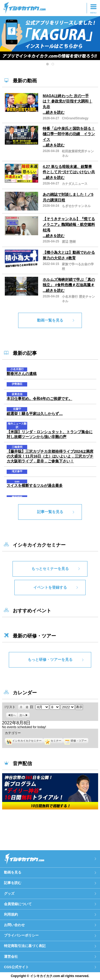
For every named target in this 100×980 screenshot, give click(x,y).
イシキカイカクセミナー (24, 741)
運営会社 (11, 957)
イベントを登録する (50, 587)
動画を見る (13, 872)
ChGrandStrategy (75, 118)
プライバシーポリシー (21, 935)
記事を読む (13, 883)
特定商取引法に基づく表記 (25, 946)
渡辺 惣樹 (69, 242)
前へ (13, 715)
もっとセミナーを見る (50, 569)
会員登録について (18, 904)
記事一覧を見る (50, 512)
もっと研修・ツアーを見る (50, 660)
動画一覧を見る (50, 320)
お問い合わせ (14, 925)
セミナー (53, 741)
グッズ (9, 894)
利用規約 (11, 914)
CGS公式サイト (16, 967)
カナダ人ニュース (75, 184)
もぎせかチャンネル (76, 206)
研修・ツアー (75, 741)
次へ (22, 715)
